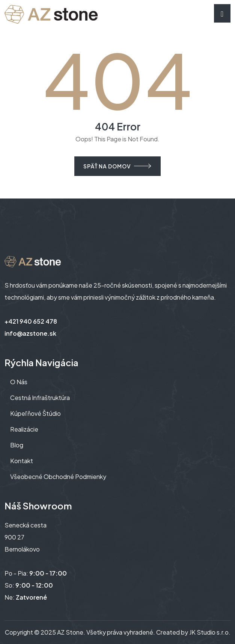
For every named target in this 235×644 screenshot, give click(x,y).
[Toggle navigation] (222, 13)
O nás (19, 382)
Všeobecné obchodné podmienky (58, 477)
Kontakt (22, 461)
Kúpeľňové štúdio (35, 413)
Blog (17, 445)
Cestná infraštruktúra (40, 398)
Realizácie (24, 429)
